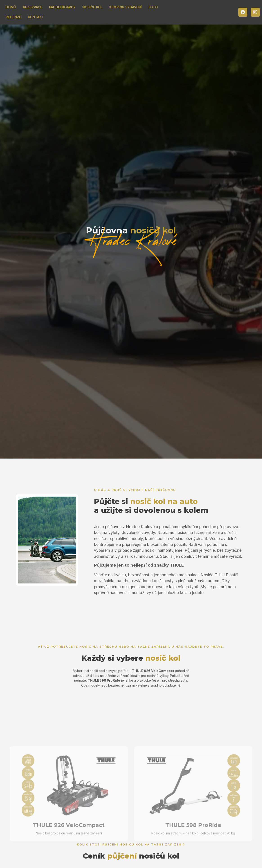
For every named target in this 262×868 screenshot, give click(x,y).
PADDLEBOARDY (62, 7)
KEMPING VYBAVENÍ (125, 7)
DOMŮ (11, 7)
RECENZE (13, 17)
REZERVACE (33, 7)
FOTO (153, 7)
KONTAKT (36, 17)
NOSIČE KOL (92, 7)
